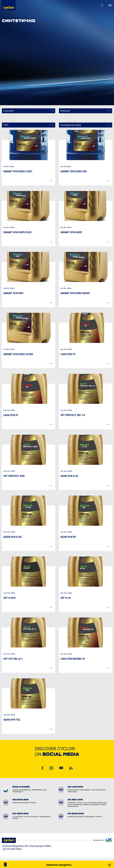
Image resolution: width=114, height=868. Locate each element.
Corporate (28, 111)
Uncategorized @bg (85, 125)
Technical (85, 111)
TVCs (28, 125)
